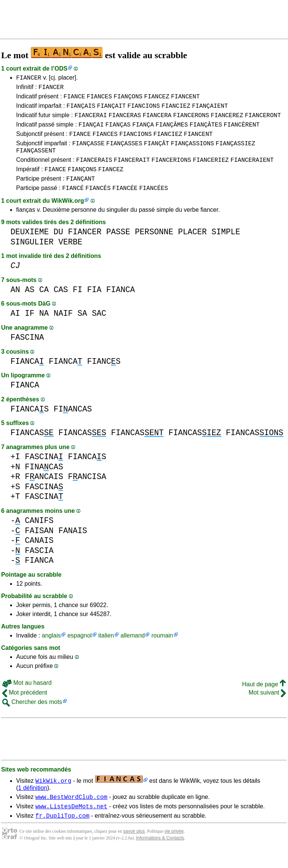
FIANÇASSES (124, 152)
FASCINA (27, 352)
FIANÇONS (128, 99)
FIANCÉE (125, 202)
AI (15, 328)
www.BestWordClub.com (71, 812)
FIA (94, 304)
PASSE (118, 246)
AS (30, 304)
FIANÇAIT (112, 110)
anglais (51, 650)
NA (44, 328)
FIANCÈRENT (241, 131)
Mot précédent (25, 707)
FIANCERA (157, 121)
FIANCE (74, 99)
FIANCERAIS (94, 171)
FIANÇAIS (81, 110)
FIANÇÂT (157, 152)
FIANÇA (143, 131)
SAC (99, 328)
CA (44, 304)
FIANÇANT (80, 192)
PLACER (193, 246)
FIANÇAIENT (210, 110)
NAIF (63, 328)
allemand (133, 650)
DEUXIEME (30, 246)
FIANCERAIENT (252, 171)
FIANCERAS (124, 121)
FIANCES (99, 99)
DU (58, 246)
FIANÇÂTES (206, 131)
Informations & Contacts (160, 856)
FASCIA (39, 565)
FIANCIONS (144, 110)
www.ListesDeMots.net (71, 823)
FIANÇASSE (88, 152)
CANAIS (39, 555)
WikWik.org (68, 215)
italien (106, 650)
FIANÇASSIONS (192, 152)
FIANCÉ (73, 202)
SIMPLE (226, 246)
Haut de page (264, 699)
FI (78, 304)
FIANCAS (30, 424)
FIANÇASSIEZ (235, 152)
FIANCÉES (154, 202)
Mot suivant (267, 707)
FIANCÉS (98, 202)
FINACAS (44, 481)
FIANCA (121, 304)
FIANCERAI (91, 121)
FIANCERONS (191, 121)
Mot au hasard (27, 697)
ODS (61, 69)
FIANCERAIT (132, 171)
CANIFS (39, 535)
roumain (162, 650)
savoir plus (134, 849)
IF (30, 328)
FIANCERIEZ (211, 171)
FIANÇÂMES (172, 131)
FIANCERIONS (171, 171)
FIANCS (104, 376)
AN (15, 304)
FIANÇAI (91, 131)
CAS (61, 304)
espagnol (80, 650)
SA (82, 328)
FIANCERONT (263, 121)
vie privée (174, 849)
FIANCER (29, 78)
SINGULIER (32, 257)
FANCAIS (44, 491)
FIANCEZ (157, 99)
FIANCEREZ (227, 121)
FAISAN (39, 545)
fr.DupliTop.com (62, 833)
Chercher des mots (32, 717)
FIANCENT (185, 99)
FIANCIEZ (176, 110)
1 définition (32, 802)
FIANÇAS (118, 131)
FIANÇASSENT (36, 160)
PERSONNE (154, 246)
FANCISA (87, 491)
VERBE (70, 257)
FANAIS (73, 545)
